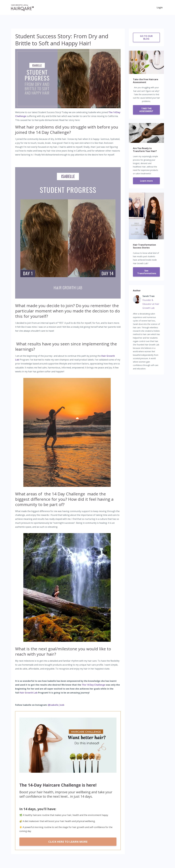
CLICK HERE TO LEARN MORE (68, 842)
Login (160, 7)
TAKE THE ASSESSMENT (146, 110)
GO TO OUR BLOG (146, 37)
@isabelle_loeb (56, 705)
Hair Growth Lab (29, 693)
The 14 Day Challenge (94, 685)
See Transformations (147, 272)
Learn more (146, 181)
